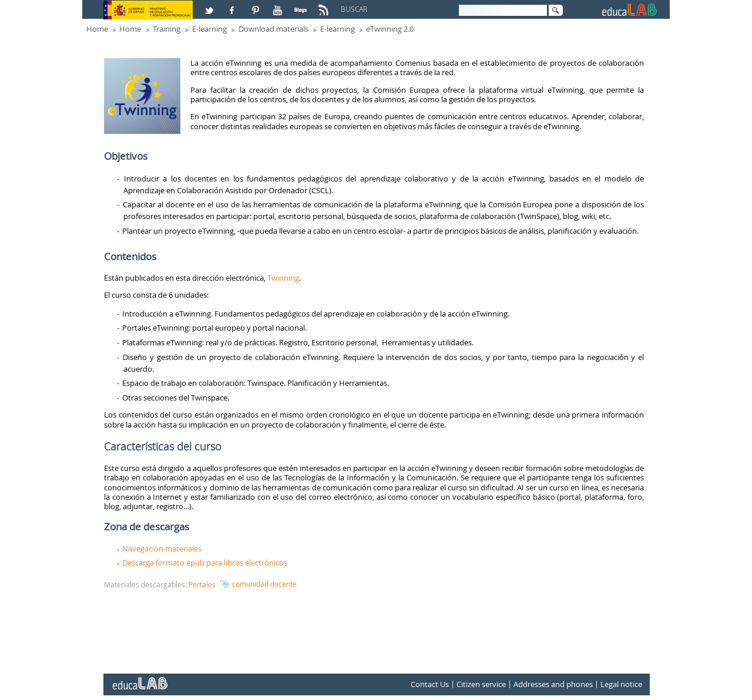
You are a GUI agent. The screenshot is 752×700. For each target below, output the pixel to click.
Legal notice (621, 684)
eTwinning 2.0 (390, 29)
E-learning (209, 29)
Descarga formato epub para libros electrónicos (205, 563)
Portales (202, 584)
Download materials (273, 29)
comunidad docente (264, 584)
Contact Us (430, 684)
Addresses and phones (553, 684)
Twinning (283, 278)
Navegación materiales (162, 548)
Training (167, 29)
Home (97, 29)
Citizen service (481, 684)
